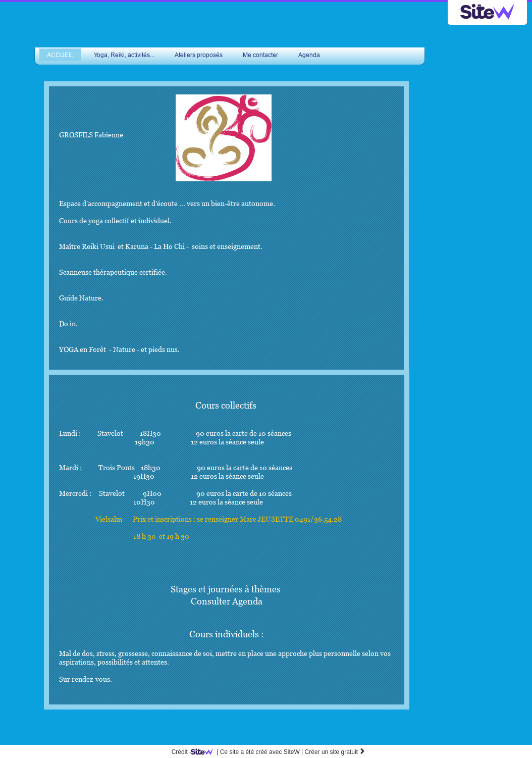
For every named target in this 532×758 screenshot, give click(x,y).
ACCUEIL (60, 55)
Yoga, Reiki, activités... (124, 55)
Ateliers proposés (199, 55)
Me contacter (260, 55)
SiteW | (249, 752)
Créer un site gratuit (335, 752)
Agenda (309, 55)
